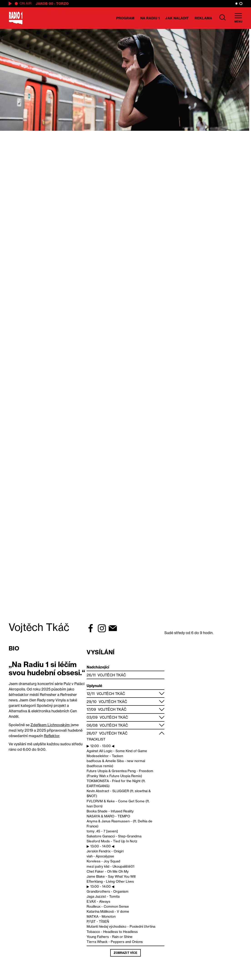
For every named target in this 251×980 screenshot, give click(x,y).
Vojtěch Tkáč (112, 675)
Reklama (203, 18)
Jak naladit (177, 18)
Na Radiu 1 (150, 18)
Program (125, 18)
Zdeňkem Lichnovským (50, 725)
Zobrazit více (125, 953)
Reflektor (52, 736)
